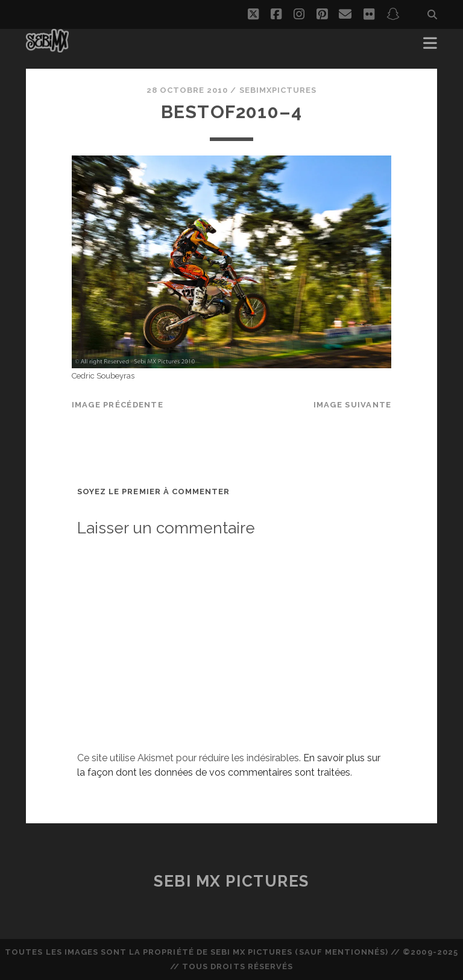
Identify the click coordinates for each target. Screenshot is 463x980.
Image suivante (353, 405)
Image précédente (118, 405)
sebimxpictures (278, 90)
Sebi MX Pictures (231, 881)
